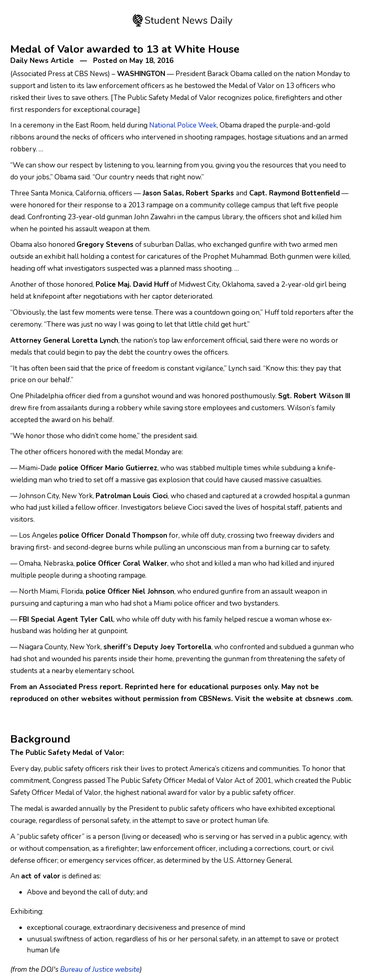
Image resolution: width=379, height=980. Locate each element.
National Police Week (183, 125)
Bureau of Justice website (100, 970)
